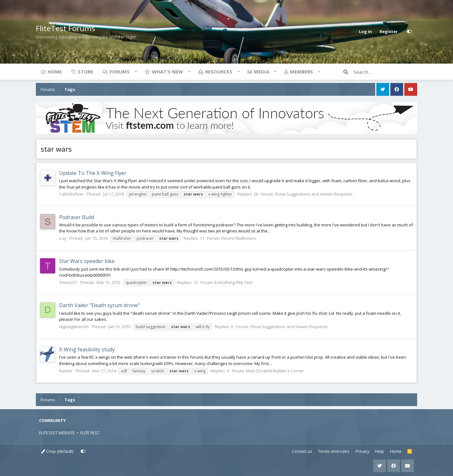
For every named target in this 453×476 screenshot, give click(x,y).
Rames (66, 371)
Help (380, 451)
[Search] (385, 72)
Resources (219, 72)
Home (55, 72)
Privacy (362, 451)
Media (261, 72)
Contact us (302, 451)
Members (301, 72)
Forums (120, 72)
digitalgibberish (74, 327)
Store (85, 72)
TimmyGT (68, 282)
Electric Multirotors (239, 238)
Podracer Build (77, 217)
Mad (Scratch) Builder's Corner (275, 371)
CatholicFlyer (71, 194)
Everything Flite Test (233, 282)
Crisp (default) (57, 451)
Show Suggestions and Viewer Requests (314, 194)
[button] (136, 72)
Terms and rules (334, 451)
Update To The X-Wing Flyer (93, 173)
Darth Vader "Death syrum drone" (99, 305)
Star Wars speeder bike (87, 261)
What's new (167, 72)
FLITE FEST (90, 433)
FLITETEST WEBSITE (57, 433)
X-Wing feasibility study (87, 349)
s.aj (62, 238)
